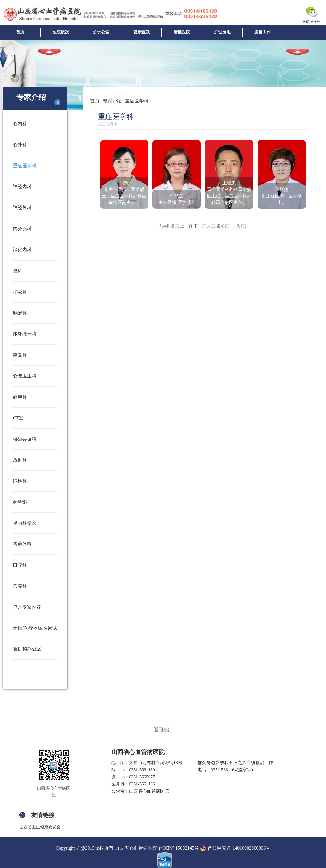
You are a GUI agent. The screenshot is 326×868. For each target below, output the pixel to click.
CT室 (18, 418)
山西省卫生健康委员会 (40, 827)
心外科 (20, 145)
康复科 (20, 355)
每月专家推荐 (27, 607)
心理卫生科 (25, 376)
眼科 (17, 271)
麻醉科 (20, 313)
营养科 (20, 586)
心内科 (20, 124)
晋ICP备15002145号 (179, 848)
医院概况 (61, 32)
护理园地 (222, 32)
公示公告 (101, 32)
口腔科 (20, 565)
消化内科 (22, 250)
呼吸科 (20, 292)
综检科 (20, 481)
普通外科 (22, 544)
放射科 (20, 460)
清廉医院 (182, 32)
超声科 (20, 397)
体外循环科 (25, 334)
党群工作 (263, 32)
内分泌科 (22, 229)
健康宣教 (142, 32)
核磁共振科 (25, 439)
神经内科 (22, 187)
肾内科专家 (25, 523)
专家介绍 (112, 101)
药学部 (20, 502)
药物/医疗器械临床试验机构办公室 (35, 638)
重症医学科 (25, 166)
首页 (20, 32)
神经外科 (22, 208)
